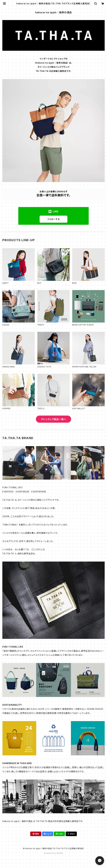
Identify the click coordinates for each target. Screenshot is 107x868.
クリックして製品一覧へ (54, 419)
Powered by (53, 853)
